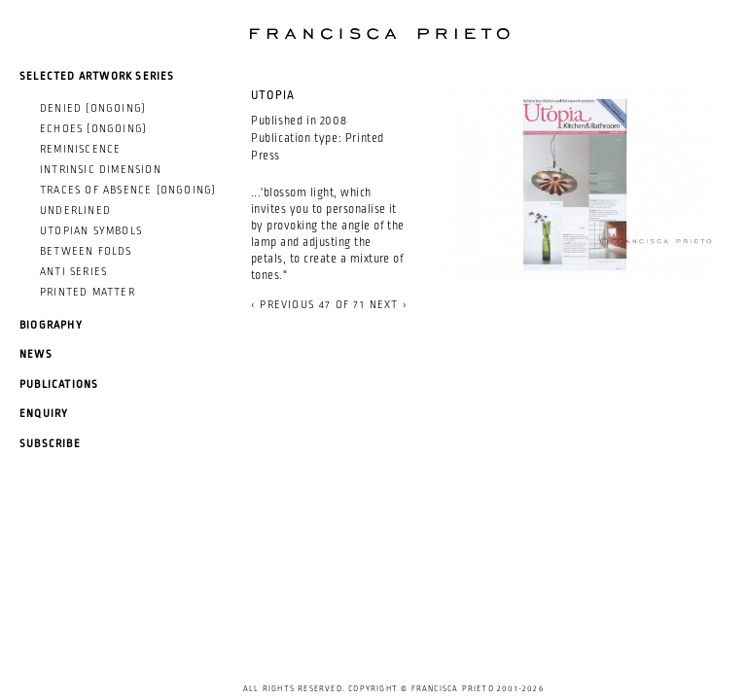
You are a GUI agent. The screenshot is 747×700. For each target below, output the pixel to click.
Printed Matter (88, 292)
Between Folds (86, 251)
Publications (59, 384)
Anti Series (73, 271)
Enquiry (44, 413)
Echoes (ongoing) (93, 128)
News (36, 354)
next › (389, 304)
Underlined (75, 210)
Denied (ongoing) (93, 108)
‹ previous (283, 304)
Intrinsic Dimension (101, 169)
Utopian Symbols (91, 230)
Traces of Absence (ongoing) (128, 190)
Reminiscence (80, 149)
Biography (51, 325)
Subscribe (50, 443)
